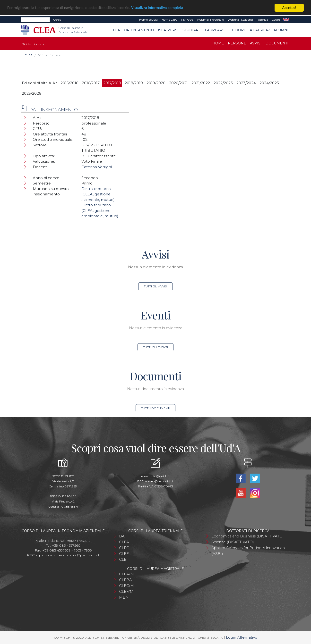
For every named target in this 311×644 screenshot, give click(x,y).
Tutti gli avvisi (156, 286)
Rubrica (262, 20)
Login (276, 20)
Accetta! (289, 8)
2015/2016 (69, 83)
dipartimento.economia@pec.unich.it (68, 555)
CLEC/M (126, 586)
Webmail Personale (210, 20)
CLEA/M (126, 574)
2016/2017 (91, 83)
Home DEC (169, 20)
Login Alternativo (242, 637)
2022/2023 (223, 83)
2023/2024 (246, 83)
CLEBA (125, 580)
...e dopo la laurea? (250, 30)
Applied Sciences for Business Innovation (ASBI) (248, 551)
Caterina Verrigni (97, 167)
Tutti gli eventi (155, 347)
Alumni (281, 30)
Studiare (192, 30)
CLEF (124, 554)
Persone (237, 43)
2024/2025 (269, 83)
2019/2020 (156, 83)
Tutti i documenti (156, 408)
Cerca (57, 20)
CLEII (124, 559)
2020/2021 (178, 83)
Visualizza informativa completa (160, 8)
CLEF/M (126, 591)
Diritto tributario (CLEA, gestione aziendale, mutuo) (98, 194)
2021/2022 (201, 83)
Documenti (277, 43)
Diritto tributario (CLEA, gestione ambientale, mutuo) (100, 210)
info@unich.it (160, 476)
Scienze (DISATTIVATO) (233, 542)
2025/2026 (31, 93)
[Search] (35, 20)
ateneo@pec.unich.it (160, 481)
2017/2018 (112, 83)
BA (122, 536)
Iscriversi (168, 30)
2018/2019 (134, 83)
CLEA (115, 30)
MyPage (187, 20)
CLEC (124, 548)
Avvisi (256, 43)
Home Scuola (148, 20)
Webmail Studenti (240, 20)
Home (218, 43)
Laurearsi (215, 30)
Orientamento (139, 30)
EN (286, 20)
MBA (124, 597)
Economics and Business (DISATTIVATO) (248, 536)
